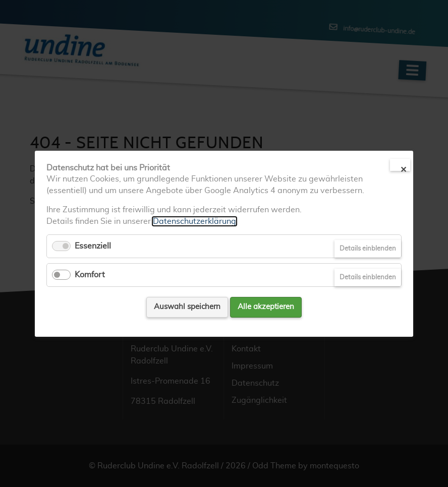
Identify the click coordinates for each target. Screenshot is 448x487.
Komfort (90, 275)
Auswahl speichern (187, 307)
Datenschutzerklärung (194, 221)
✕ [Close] (403, 168)
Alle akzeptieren (266, 307)
